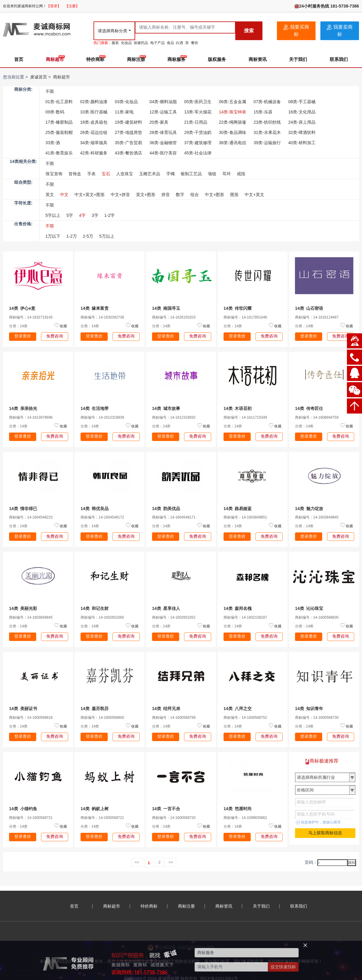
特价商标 (95, 59)
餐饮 (195, 43)
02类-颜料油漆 (94, 102)
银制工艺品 (191, 174)
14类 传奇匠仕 (309, 408)
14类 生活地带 (95, 408)
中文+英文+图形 (90, 195)
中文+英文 (254, 195)
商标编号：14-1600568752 (245, 718)
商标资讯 (258, 59)
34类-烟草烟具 (94, 143)
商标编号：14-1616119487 (317, 317)
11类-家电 (124, 112)
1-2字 (110, 215)
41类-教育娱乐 (59, 153)
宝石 (106, 174)
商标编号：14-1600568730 (317, 718)
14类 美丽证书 (23, 709)
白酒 (179, 43)
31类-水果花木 (267, 132)
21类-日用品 (196, 122)
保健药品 (141, 43)
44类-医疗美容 (163, 153)
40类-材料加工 (302, 143)
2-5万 (88, 236)
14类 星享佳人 (166, 608)
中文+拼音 (120, 195)
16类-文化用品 (302, 112)
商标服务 (176, 59)
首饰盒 (75, 174)
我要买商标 (296, 31)
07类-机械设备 (267, 102)
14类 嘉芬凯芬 (95, 709)
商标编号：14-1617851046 (245, 317)
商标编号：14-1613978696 (31, 417)
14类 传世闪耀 (238, 308)
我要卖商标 (340, 31)
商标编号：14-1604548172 (102, 517)
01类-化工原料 (59, 102)
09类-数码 (55, 112)
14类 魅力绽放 (309, 509)
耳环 (227, 174)
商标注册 (136, 59)
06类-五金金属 (233, 102)
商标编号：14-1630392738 (102, 317)
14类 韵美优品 (166, 509)
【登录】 (54, 6)
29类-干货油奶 (198, 132)
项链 (212, 174)
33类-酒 (53, 143)
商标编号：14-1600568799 (174, 718)
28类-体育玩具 (163, 132)
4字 (82, 215)
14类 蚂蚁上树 (95, 809)
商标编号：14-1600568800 (102, 718)
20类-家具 (159, 122)
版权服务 (217, 59)
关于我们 (298, 59)
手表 (91, 174)
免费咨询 (55, 336)
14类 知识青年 (309, 709)
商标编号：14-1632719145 (31, 317)
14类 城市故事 (166, 408)
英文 (50, 195)
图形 (234, 195)
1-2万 (71, 236)
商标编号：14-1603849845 (317, 517)
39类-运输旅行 (267, 143)
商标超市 (55, 59)
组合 (195, 195)
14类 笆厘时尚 (238, 809)
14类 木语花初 (238, 408)
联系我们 (339, 59)
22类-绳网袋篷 (233, 122)
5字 (70, 215)
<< (137, 862)
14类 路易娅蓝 (238, 509)
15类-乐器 (263, 112)
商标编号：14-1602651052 (174, 617)
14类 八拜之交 (238, 709)
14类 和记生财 (95, 608)
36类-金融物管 (163, 143)
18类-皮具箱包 (94, 122)
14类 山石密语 (309, 308)
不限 (50, 91)
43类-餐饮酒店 (129, 153)
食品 (170, 43)
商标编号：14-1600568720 (174, 818)
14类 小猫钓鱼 (23, 809)
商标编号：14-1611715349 (245, 417)
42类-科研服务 (94, 153)
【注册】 (72, 6)
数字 (180, 195)
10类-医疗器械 (94, 112)
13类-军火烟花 (198, 112)
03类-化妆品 (126, 102)
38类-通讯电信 (233, 143)
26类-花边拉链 (94, 132)
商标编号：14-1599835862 (245, 818)
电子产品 (157, 43)
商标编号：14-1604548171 (174, 517)
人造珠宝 (125, 174)
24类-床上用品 (302, 122)
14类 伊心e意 (22, 308)
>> (171, 862)
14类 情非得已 (23, 509)
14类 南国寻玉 (166, 308)
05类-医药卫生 (198, 102)
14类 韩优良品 (95, 509)
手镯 (170, 174)
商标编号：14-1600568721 (31, 818)
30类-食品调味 (233, 132)
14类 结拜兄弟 (166, 709)
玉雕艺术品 (150, 174)
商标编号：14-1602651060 (102, 617)
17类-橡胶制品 (59, 122)
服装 (115, 43)
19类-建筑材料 (129, 122)
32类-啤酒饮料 (302, 132)
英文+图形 (146, 195)
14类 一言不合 (166, 809)
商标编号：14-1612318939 (102, 417)
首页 (19, 59)
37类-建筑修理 (198, 143)
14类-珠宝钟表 (233, 112)
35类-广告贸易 (129, 143)
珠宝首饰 (54, 174)
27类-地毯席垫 (129, 132)
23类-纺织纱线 (267, 122)
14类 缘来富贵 (95, 308)
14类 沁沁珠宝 (309, 608)
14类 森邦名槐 (238, 608)
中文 (64, 195)
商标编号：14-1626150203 (174, 317)
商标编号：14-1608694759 (317, 417)
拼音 (166, 195)
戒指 (241, 174)
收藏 (63, 326)
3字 (95, 215)
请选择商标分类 (113, 31)
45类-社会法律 (198, 153)
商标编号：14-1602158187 (245, 617)
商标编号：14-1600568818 (31, 718)
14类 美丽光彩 (23, 608)
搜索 (249, 31)
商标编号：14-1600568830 (317, 617)
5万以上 (107, 236)
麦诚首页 (39, 77)
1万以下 (53, 236)
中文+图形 (214, 195)
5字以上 (53, 215)
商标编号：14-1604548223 (31, 517)
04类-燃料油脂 (163, 102)
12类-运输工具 (163, 112)
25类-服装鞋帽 (59, 132)
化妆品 (126, 43)
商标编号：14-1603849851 (245, 517)
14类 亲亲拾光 (23, 408)
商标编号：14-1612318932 (174, 417)
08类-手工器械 (302, 102)
